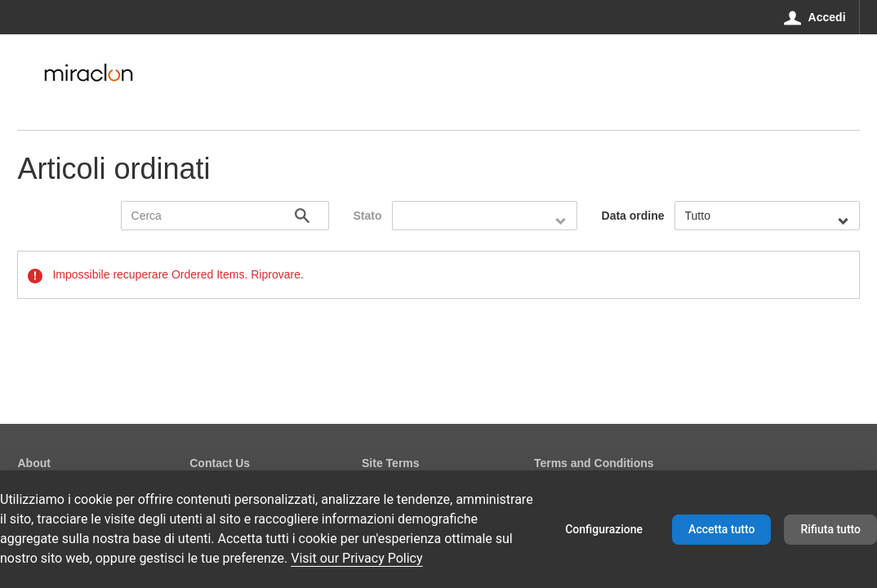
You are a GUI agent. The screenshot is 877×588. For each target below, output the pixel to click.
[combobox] (485, 216)
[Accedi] (815, 17)
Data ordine (633, 216)
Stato (368, 216)
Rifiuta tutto (830, 529)
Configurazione (604, 529)
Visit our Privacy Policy (356, 558)
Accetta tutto (721, 529)
